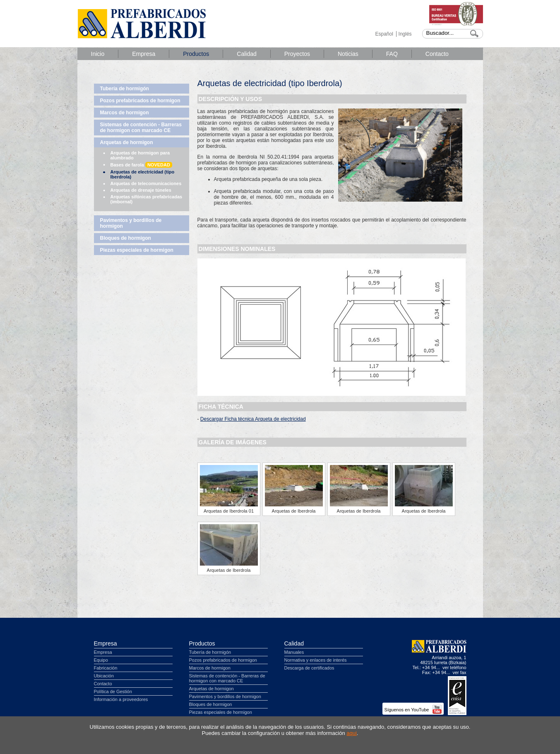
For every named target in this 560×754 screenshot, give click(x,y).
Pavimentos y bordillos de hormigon (131, 223)
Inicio (98, 54)
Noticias (348, 54)
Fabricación (106, 668)
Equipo (101, 660)
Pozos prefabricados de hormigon (140, 101)
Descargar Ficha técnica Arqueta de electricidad (253, 419)
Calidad (246, 54)
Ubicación (104, 676)
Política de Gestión (113, 691)
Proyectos (297, 54)
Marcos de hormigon (125, 113)
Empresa (144, 54)
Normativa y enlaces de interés (316, 660)
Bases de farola (141, 165)
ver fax (459, 672)
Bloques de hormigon (126, 238)
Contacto (437, 54)
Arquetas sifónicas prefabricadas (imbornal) (147, 199)
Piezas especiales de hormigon (137, 250)
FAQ (392, 54)
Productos (196, 54)
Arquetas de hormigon (127, 142)
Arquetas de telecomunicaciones (146, 183)
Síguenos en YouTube (413, 710)
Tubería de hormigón (125, 89)
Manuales (294, 652)
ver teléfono (454, 667)
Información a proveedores (121, 699)
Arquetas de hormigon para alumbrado (140, 155)
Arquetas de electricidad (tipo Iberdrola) (143, 174)
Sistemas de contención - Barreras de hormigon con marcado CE (141, 128)
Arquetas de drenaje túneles (141, 190)
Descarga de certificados (309, 668)
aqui (352, 733)
